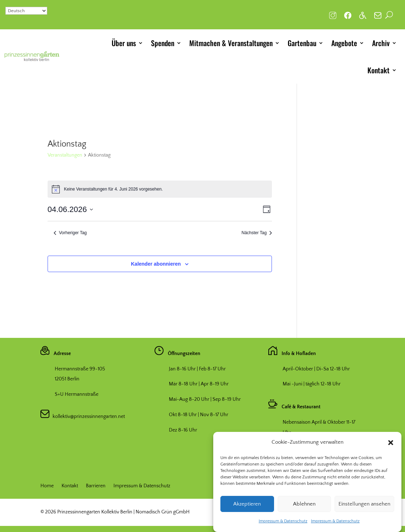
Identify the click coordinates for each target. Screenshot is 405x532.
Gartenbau (302, 43)
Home (47, 486)
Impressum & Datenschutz (283, 525)
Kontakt (379, 70)
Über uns (124, 43)
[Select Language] (26, 11)
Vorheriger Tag (70, 233)
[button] (391, 446)
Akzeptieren (247, 507)
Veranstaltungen (65, 155)
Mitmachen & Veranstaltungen (231, 43)
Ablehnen (304, 507)
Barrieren (96, 486)
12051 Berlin (67, 379)
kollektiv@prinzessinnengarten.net (87, 417)
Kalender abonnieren (156, 264)
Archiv (381, 43)
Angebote (344, 43)
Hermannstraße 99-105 (80, 369)
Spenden (163, 43)
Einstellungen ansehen (364, 507)
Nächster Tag (257, 233)
